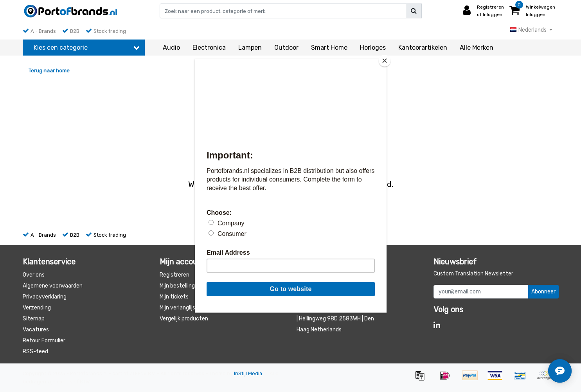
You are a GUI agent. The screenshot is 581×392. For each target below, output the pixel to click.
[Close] (385, 61)
